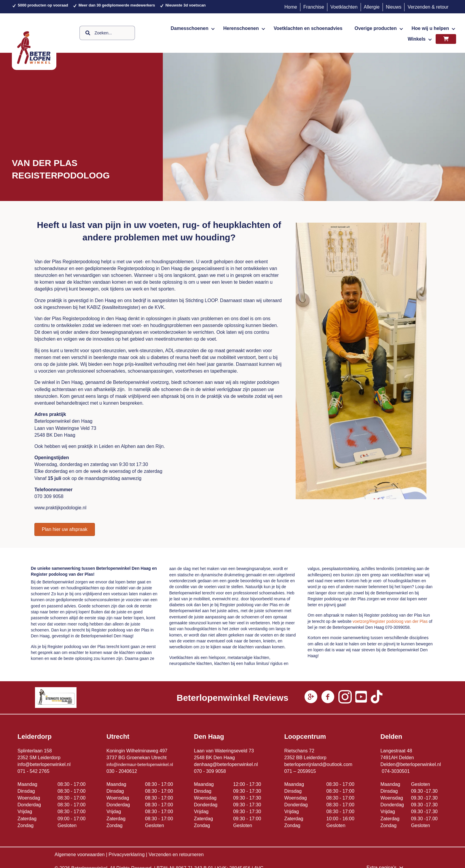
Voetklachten (344, 7)
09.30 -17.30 (425, 791)
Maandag (27, 784)
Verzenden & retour (428, 7)
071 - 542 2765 (34, 771)
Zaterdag (27, 819)
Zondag (26, 825)
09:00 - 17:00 (71, 819)
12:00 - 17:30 (247, 784)
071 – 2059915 (300, 771)
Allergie (372, 7)
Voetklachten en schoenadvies (308, 28)
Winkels (417, 39)
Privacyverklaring (127, 855)
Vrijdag (25, 812)
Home (291, 7)
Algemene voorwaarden (80, 855)
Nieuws (394, 7)
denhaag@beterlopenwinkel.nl (226, 764)
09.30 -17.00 (424, 819)
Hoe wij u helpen (430, 28)
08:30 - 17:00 (71, 784)
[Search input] (107, 33)
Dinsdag (26, 791)
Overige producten (376, 28)
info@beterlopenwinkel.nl (44, 764)
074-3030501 (396, 771)
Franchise (314, 7)
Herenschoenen (241, 28)
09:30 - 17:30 (247, 791)
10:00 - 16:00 (340, 819)
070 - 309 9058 (210, 771)
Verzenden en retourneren (176, 855)
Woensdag (29, 798)
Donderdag (29, 805)
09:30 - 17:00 (247, 819)
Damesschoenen (190, 28)
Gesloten (67, 825)
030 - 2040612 (122, 771)
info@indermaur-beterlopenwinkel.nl (140, 765)
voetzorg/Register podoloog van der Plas (390, 621)
